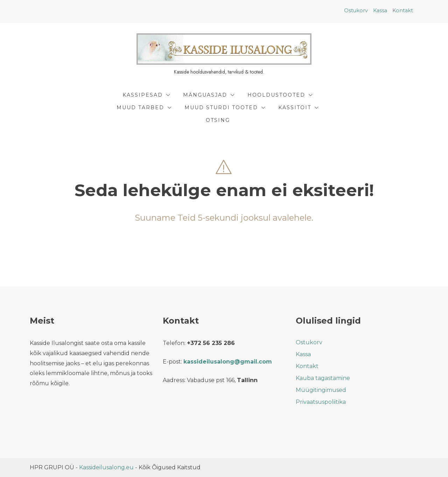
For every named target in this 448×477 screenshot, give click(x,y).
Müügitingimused (321, 390)
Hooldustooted (276, 95)
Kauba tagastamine (323, 378)
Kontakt (403, 11)
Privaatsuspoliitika (321, 402)
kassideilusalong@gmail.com (228, 362)
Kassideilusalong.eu (106, 467)
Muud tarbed (140, 108)
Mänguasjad (205, 95)
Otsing (218, 120)
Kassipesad (143, 95)
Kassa (380, 11)
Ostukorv (356, 11)
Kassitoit (295, 108)
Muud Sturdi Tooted (221, 108)
